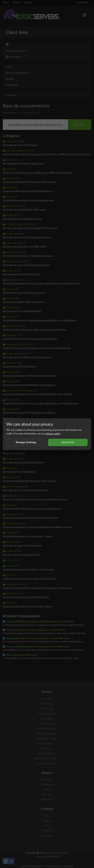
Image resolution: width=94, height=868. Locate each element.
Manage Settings (26, 442)
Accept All (68, 442)
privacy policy (53, 434)
